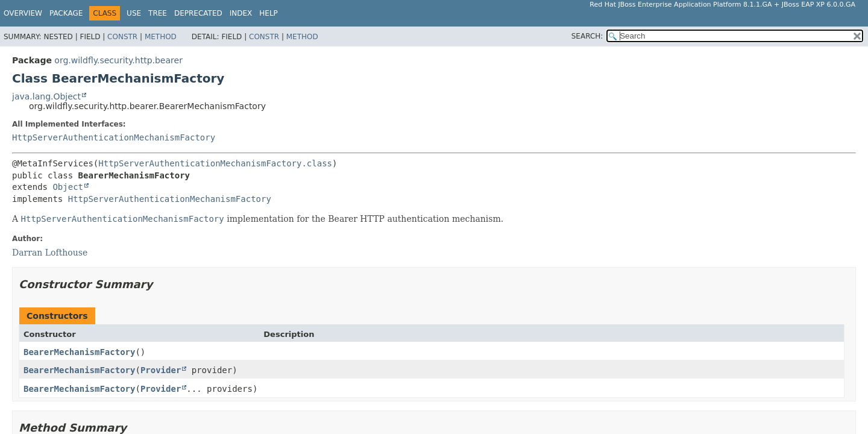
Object (68, 187)
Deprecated (198, 13)
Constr (122, 37)
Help (269, 13)
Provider (161, 370)
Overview (23, 13)
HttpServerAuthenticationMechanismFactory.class (215, 163)
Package (66, 13)
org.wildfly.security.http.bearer (118, 60)
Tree (158, 13)
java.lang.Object (46, 96)
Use (134, 13)
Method (161, 37)
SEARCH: (587, 36)
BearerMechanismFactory (79, 352)
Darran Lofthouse (50, 253)
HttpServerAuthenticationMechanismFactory (114, 137)
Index (241, 13)
